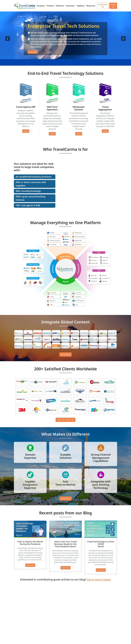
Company (41, 6)
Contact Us (113, 6)
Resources (91, 6)
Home (32, 6)
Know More (33, 52)
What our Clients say (65, 420)
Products (50, 6)
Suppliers (81, 6)
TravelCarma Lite (103, 6)
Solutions (60, 6)
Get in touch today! (99, 579)
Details (26, 131)
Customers (70, 6)
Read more (30, 565)
